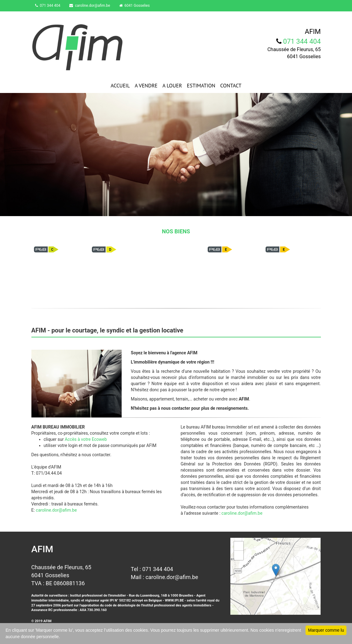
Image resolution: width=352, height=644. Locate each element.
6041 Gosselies (137, 6)
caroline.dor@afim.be (91, 6)
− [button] (239, 555)
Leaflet (314, 612)
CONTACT (231, 86)
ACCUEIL (120, 86)
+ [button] (239, 546)
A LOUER (172, 86)
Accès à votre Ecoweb (86, 439)
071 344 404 (49, 6)
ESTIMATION (201, 86)
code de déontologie (120, 605)
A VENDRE (146, 86)
